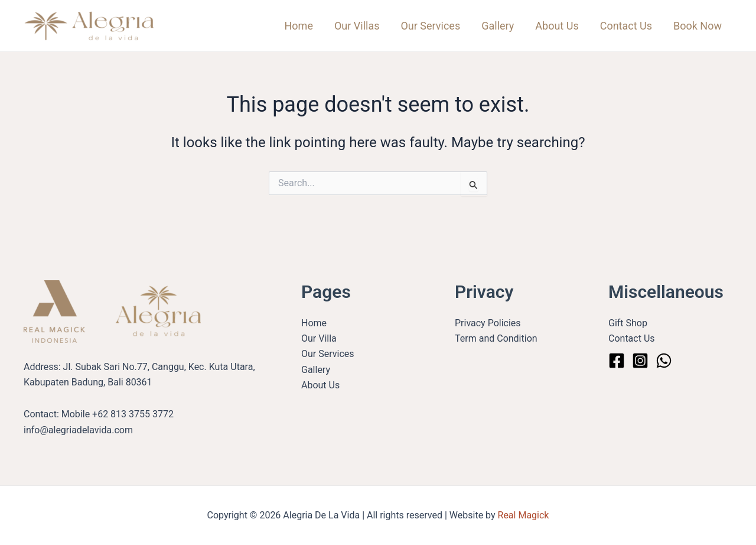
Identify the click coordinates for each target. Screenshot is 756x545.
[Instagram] (640, 361)
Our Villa (319, 338)
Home (299, 26)
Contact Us (626, 26)
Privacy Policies (488, 323)
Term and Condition (496, 338)
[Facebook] (617, 361)
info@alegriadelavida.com (78, 430)
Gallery (498, 26)
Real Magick (524, 515)
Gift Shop (628, 323)
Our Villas (357, 26)
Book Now (698, 26)
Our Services (430, 26)
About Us (557, 26)
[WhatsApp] (664, 361)
